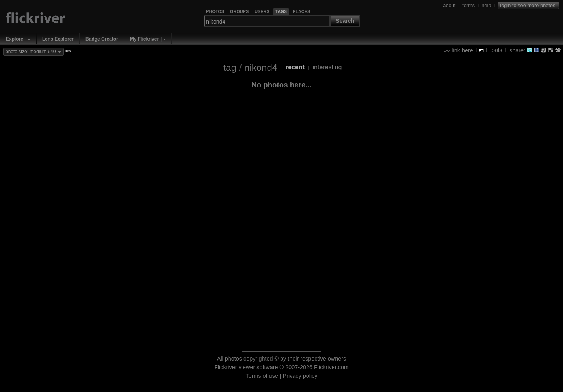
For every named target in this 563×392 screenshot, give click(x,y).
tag (230, 67)
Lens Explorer (58, 39)
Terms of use (262, 376)
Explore (15, 39)
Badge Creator (102, 39)
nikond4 (261, 67)
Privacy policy (300, 376)
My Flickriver (144, 39)
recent (295, 67)
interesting (327, 67)
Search (345, 21)
